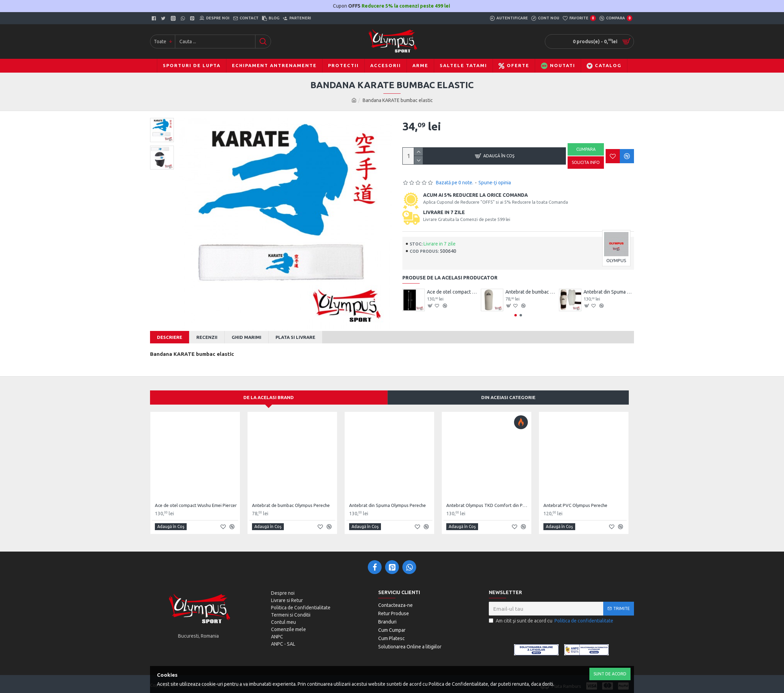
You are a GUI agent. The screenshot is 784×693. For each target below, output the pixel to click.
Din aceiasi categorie (508, 393)
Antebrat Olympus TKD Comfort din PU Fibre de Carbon (488, 501)
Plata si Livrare (295, 337)
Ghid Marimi (246, 337)
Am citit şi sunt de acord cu (552, 617)
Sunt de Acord (610, 674)
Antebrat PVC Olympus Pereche (575, 501)
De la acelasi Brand (269, 393)
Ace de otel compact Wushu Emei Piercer (452, 292)
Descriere (170, 337)
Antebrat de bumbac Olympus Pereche (531, 292)
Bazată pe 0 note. (455, 183)
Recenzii (207, 337)
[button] (516, 315)
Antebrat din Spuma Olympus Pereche (609, 292)
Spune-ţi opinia (495, 183)
